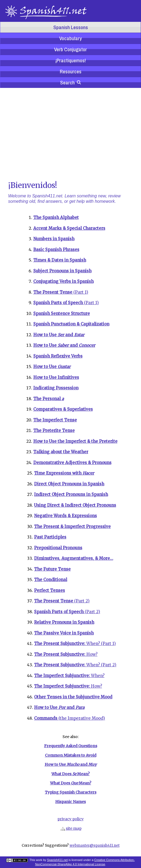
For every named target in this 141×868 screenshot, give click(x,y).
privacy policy (70, 819)
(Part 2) (62, 601)
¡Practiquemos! (70, 60)
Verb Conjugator (70, 49)
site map (74, 828)
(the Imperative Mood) (70, 718)
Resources (71, 71)
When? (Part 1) (75, 644)
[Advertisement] (70, 134)
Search (70, 83)
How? (66, 654)
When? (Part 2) (75, 665)
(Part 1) (61, 292)
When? (69, 676)
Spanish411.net (57, 860)
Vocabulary (70, 38)
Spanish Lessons (71, 27)
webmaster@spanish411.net (95, 845)
